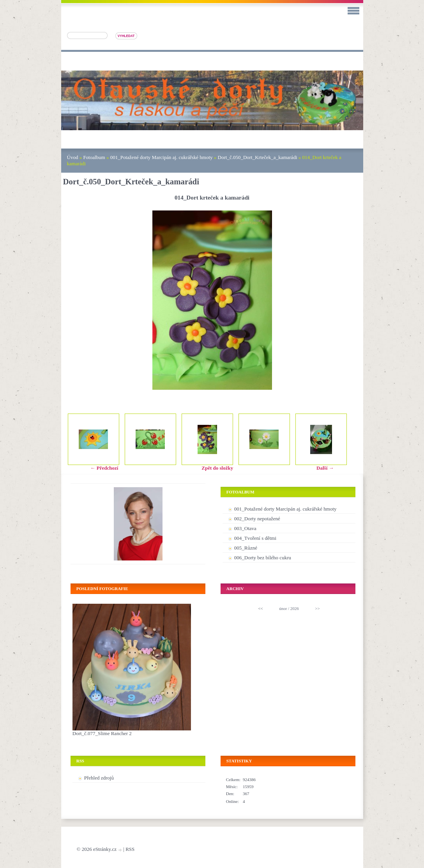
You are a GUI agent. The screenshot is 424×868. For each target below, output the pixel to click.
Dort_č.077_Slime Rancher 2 (102, 733)
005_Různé (246, 548)
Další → (325, 468)
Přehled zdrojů (99, 778)
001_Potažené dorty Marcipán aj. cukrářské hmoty (162, 157)
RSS (130, 849)
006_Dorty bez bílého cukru (263, 558)
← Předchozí (104, 468)
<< (260, 608)
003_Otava (245, 528)
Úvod (73, 157)
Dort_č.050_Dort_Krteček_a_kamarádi (258, 157)
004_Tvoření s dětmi (255, 538)
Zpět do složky (217, 468)
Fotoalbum (94, 157)
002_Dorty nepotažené (257, 519)
